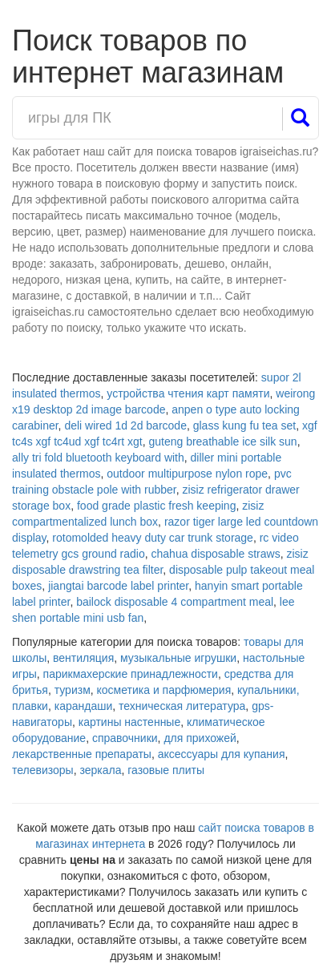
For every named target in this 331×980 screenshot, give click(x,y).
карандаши (84, 706)
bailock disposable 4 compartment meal (175, 602)
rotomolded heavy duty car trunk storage (153, 538)
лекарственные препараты (82, 754)
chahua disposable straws (216, 554)
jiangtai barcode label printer (118, 586)
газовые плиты (166, 770)
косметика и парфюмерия (164, 690)
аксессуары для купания (222, 754)
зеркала (100, 770)
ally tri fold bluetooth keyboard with (98, 458)
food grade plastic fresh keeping (156, 506)
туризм (73, 690)
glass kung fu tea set (244, 425)
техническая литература (182, 706)
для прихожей (200, 738)
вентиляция (83, 658)
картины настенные (129, 722)
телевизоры (43, 770)
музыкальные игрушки (178, 658)
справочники (125, 738)
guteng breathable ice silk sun (222, 442)
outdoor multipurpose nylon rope (187, 474)
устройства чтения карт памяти (188, 393)
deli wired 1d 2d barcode (125, 425)
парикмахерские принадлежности (131, 674)
